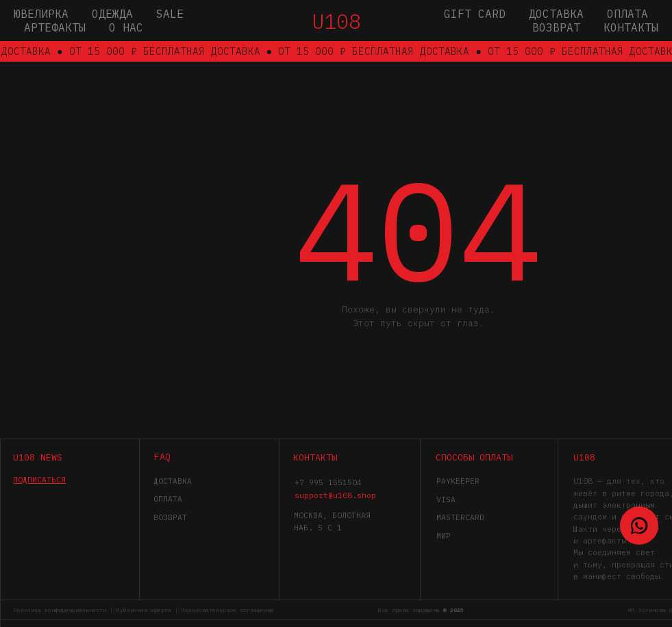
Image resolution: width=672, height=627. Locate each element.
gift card (475, 14)
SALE (170, 14)
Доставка (556, 14)
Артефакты (55, 27)
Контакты (631, 27)
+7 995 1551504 (328, 482)
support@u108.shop (335, 495)
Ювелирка (41, 14)
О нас (126, 27)
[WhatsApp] (639, 526)
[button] (39, 479)
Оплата (627, 14)
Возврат (556, 27)
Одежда (112, 14)
